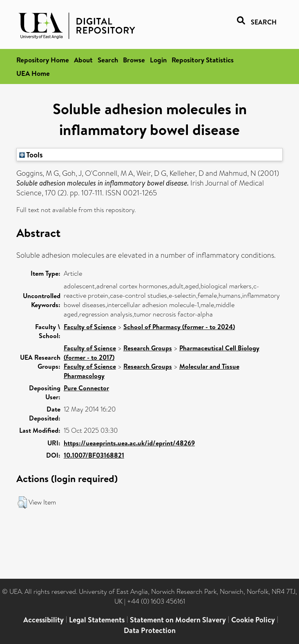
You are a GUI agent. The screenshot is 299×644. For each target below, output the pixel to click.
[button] (22, 502)
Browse (134, 60)
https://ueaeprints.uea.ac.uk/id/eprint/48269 (129, 443)
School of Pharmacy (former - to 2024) (179, 327)
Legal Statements (97, 620)
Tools (31, 155)
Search (108, 60)
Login (158, 60)
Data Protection (150, 630)
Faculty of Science (90, 327)
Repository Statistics (203, 60)
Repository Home (43, 60)
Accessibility (44, 620)
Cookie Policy (253, 620)
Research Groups (148, 348)
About (83, 60)
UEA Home (33, 73)
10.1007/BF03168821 (94, 455)
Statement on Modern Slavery (178, 620)
